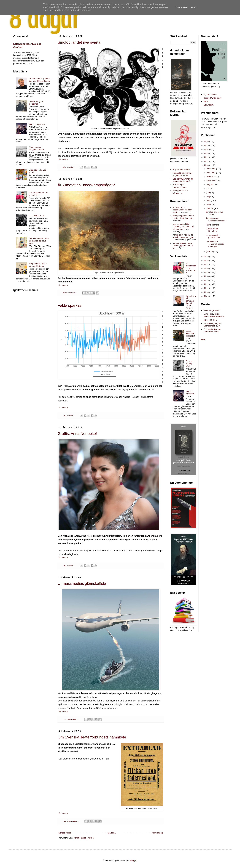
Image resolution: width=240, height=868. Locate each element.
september (212, 181)
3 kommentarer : (70, 293)
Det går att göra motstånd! (36, 103)
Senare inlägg (65, 833)
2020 (207, 165)
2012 (207, 284)
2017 (207, 264)
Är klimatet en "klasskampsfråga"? (86, 185)
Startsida (112, 833)
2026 (207, 141)
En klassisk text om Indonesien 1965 (212, 330)
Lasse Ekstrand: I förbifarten (191, 333)
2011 (207, 288)
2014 (207, 276)
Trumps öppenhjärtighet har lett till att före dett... (184, 217)
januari (210, 251)
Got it (194, 7)
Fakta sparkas (70, 305)
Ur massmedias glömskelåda (82, 583)
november (211, 173)
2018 (207, 260)
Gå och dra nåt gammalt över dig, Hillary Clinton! (40, 80)
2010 (207, 292)
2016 (207, 268)
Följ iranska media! (181, 169)
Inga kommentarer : (71, 719)
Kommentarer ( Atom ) (84, 838)
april (209, 200)
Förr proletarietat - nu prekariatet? (38, 194)
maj (209, 197)
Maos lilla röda (210, 320)
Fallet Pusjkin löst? (212, 310)
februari (210, 208)
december (211, 169)
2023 (207, 153)
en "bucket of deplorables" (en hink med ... (182, 210)
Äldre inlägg (157, 833)
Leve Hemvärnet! (36, 216)
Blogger (133, 860)
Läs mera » (63, 159)
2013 (207, 280)
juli (208, 189)
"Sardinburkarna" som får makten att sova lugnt (39, 241)
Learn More (182, 7)
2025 (207, 145)
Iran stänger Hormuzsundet (179, 186)
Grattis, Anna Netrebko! (77, 434)
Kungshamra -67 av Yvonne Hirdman (38, 265)
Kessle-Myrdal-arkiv (212, 98)
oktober (210, 177)
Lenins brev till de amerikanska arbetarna (214, 315)
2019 (207, 256)
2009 (207, 296)
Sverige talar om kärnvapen (180, 192)
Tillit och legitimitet (37, 124)
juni (208, 192)
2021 (207, 161)
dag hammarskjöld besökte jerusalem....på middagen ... (183, 226)
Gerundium (208, 105)
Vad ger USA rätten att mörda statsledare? (183, 180)
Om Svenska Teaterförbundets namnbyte (92, 737)
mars (209, 204)
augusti (210, 184)
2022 (207, 157)
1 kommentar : (69, 167)
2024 (207, 149)
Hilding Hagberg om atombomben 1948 (212, 325)
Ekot (203, 339)
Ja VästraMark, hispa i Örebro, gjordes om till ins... (183, 246)
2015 (207, 272)
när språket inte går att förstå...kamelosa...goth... (184, 236)
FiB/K (206, 101)
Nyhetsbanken (210, 94)
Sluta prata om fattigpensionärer (36, 148)
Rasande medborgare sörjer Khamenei (183, 174)
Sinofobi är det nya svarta (79, 42)
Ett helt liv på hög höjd (190, 364)
